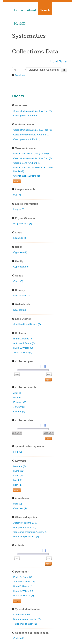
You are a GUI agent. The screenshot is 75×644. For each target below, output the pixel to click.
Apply (48, 380)
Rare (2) (18, 504)
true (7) (17, 195)
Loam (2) (18, 475)
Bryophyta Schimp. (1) (25, 527)
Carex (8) (18, 281)
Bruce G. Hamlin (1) (24, 596)
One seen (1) (20, 508)
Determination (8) (22, 614)
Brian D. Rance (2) (23, 586)
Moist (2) (18, 480)
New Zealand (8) (22, 295)
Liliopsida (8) (20, 238)
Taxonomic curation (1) (25, 624)
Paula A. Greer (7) (23, 577)
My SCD (20, 24)
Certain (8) (19, 638)
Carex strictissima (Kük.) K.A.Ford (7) (32, 111)
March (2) (18, 398)
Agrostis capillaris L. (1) (25, 523)
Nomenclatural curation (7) (27, 619)
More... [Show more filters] (17, 181)
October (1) (19, 411)
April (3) (17, 393)
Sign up (63, 61)
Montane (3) (20, 466)
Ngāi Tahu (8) (20, 310)
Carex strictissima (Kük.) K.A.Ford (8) (32, 130)
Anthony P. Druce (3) (24, 582)
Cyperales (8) (20, 252)
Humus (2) (19, 471)
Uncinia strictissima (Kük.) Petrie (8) (32, 154)
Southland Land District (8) (27, 324)
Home (18, 10)
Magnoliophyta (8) (23, 223)
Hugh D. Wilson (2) (23, 348)
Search (45, 10)
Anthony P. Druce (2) (24, 343)
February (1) (20, 402)
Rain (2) (17, 485)
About (31, 10)
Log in (54, 61)
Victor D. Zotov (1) (23, 352)
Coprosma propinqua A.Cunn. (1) (30, 532)
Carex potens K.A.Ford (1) (27, 116)
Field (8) (18, 452)
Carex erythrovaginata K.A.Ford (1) (31, 135)
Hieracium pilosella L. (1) (26, 537)
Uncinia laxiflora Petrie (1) (27, 176)
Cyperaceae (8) (21, 267)
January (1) (19, 407)
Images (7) (19, 209)
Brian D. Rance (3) (23, 339)
